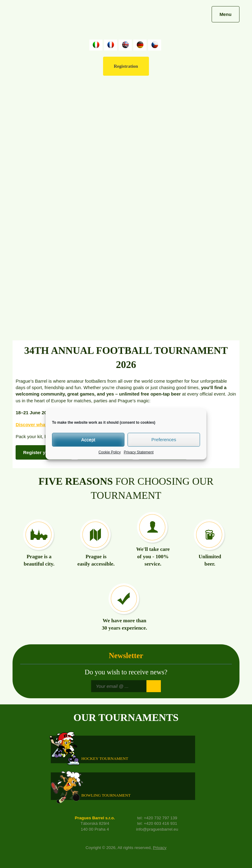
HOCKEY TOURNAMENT (105, 758)
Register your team (44, 452)
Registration (126, 66)
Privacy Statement (139, 452)
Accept (88, 440)
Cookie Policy (110, 452)
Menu (226, 14)
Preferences (164, 440)
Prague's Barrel (54, 21)
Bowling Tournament (106, 795)
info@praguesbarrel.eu (157, 829)
